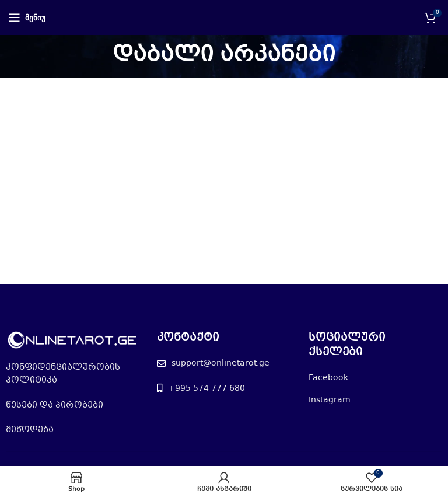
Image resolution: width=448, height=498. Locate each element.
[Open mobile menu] (27, 17)
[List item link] (73, 374)
